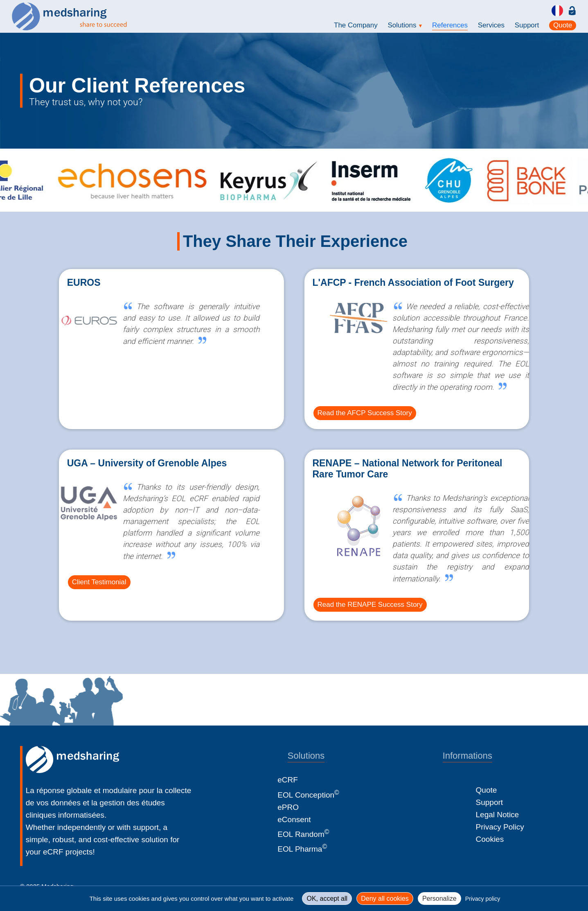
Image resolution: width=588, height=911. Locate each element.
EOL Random (303, 834)
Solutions (405, 25)
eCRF (288, 780)
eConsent (294, 819)
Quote (563, 25)
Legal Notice (498, 815)
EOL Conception (308, 795)
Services (491, 25)
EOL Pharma (302, 849)
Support (527, 25)
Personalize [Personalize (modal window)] (439, 899)
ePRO (288, 807)
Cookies (490, 839)
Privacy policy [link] (483, 899)
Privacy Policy (500, 827)
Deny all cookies (385, 899)
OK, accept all (327, 899)
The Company (356, 25)
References (450, 25)
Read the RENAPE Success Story (370, 605)
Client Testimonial (99, 582)
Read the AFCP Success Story (365, 413)
